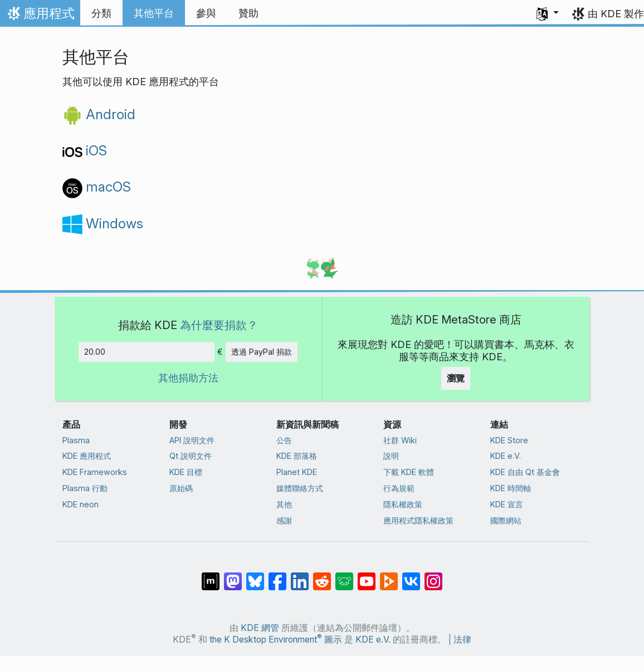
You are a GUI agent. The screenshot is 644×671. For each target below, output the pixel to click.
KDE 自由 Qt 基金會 (525, 472)
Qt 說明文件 (191, 456)
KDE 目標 (186, 472)
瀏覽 (456, 378)
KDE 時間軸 (511, 488)
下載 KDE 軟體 (409, 472)
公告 (284, 440)
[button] (548, 13)
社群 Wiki (400, 440)
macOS (97, 187)
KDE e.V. (506, 456)
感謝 (284, 520)
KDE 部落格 (297, 456)
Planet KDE (297, 472)
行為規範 (399, 488)
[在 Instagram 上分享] (433, 576)
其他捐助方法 (188, 378)
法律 (462, 640)
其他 (284, 504)
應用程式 (40, 16)
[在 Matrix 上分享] (211, 576)
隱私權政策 (403, 504)
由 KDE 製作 (616, 14)
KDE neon (80, 504)
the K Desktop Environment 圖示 (276, 640)
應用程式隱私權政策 (418, 520)
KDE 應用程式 (87, 456)
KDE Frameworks (95, 472)
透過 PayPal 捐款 (262, 352)
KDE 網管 (260, 628)
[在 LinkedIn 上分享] (300, 576)
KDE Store (509, 440)
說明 (391, 456)
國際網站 (506, 520)
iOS (85, 150)
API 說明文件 (192, 440)
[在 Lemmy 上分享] (344, 576)
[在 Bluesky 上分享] (255, 576)
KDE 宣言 (507, 504)
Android (99, 114)
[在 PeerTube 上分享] (389, 576)
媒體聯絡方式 (300, 488)
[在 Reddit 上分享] (322, 576)
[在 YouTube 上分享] (367, 576)
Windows (103, 223)
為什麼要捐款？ (219, 325)
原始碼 (181, 488)
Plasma (76, 440)
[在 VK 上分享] (411, 576)
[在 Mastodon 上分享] (233, 576)
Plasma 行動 (85, 488)
